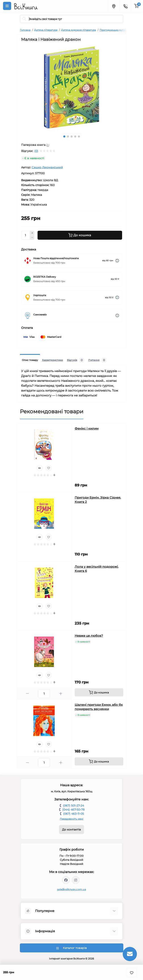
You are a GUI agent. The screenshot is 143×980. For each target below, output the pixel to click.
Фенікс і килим (87, 428)
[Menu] (7, 6)
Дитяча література (46, 30)
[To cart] (99, 692)
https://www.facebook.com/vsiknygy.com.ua (66, 880)
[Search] (24, 19)
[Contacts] (125, 6)
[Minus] (32, 238)
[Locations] (114, 6)
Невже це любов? (89, 636)
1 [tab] (64, 136)
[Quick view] (40, 468)
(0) (36, 151)
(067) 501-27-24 (73, 806)
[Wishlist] (49, 468)
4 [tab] (75, 136)
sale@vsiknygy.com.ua (71, 889)
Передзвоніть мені (71, 819)
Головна (25, 30)
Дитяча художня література (78, 30)
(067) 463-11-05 (74, 814)
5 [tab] (79, 136)
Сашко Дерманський (47, 167)
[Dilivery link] (117, 261)
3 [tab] (72, 136)
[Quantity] (26, 235)
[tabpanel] (72, 87)
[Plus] (32, 233)
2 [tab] (68, 136)
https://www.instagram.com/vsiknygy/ (76, 880)
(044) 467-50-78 (73, 810)
